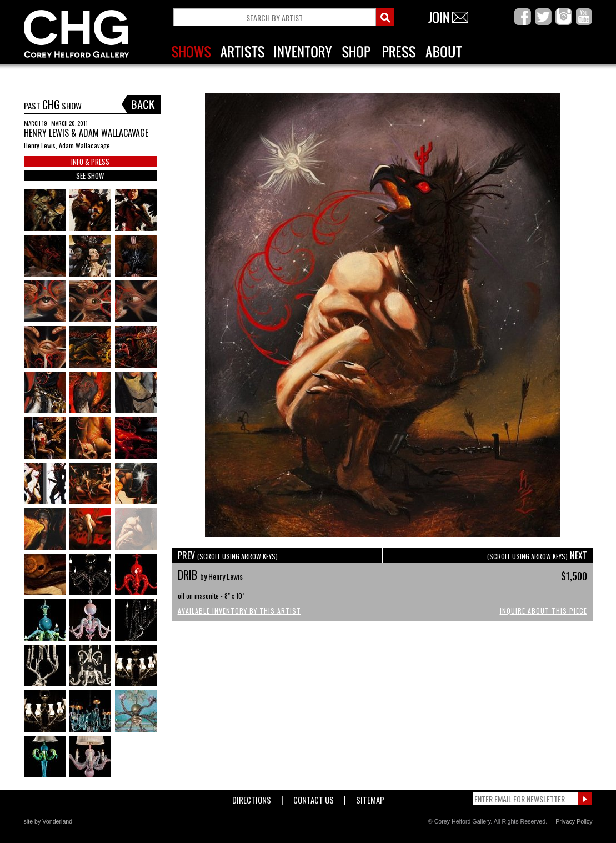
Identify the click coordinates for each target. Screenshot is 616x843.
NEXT (537, 555)
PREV (228, 555)
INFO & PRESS (90, 162)
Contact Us (314, 798)
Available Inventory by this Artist (239, 611)
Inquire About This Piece (544, 611)
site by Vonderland (48, 821)
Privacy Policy (574, 821)
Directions (252, 798)
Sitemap (370, 798)
